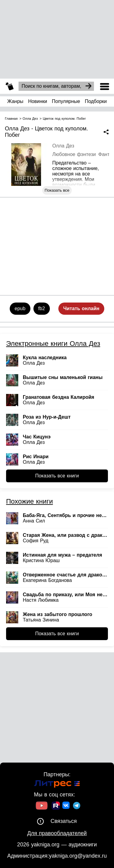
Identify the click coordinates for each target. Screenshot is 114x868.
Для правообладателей (57, 833)
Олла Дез (63, 146)
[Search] (88, 86)
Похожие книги (29, 501)
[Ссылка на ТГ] (77, 806)
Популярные (66, 101)
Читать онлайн (81, 308)
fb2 (42, 308)
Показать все (57, 190)
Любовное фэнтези (74, 154)
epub (20, 308)
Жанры (15, 101)
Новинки (38, 101)
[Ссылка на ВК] (66, 806)
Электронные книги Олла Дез (53, 344)
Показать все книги (57, 476)
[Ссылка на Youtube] (42, 806)
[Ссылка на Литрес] (57, 785)
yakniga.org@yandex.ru (78, 856)
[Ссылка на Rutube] (56, 806)
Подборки (96, 101)
